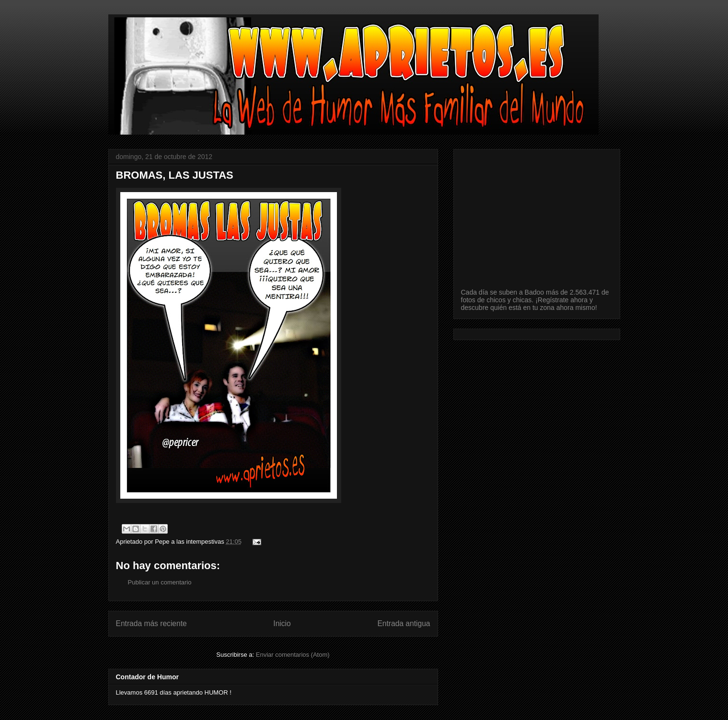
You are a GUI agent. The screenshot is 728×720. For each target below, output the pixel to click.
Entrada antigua (404, 623)
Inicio (282, 623)
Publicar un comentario (160, 582)
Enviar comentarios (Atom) (293, 655)
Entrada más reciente (151, 623)
